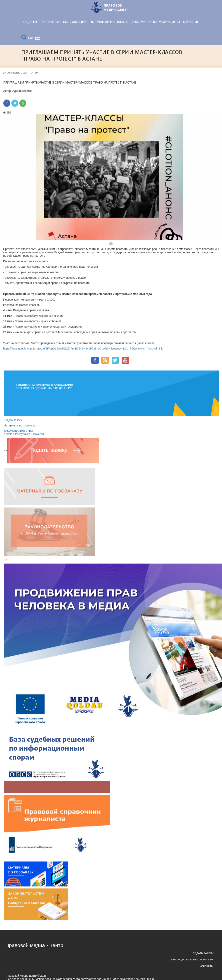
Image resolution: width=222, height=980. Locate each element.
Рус (38, 38)
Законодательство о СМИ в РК (192, 960)
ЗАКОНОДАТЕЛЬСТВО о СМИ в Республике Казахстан (24, 432)
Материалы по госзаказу (19, 425)
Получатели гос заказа (109, 22)
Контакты (206, 966)
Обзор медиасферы (164, 22)
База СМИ (138, 22)
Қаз (31, 38)
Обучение (191, 22)
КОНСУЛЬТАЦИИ (75, 22)
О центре (30, 22)
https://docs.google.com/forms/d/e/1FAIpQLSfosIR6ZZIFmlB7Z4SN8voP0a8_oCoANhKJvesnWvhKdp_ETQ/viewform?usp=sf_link (83, 349)
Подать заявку (13, 420)
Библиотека (50, 22)
